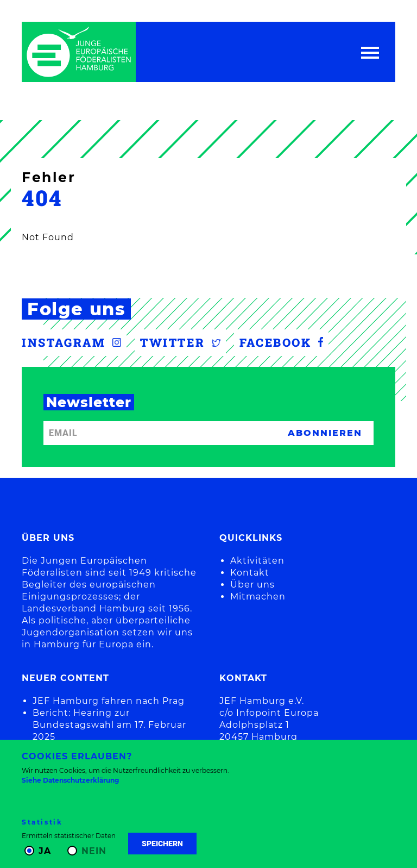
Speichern (162, 844)
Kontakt (250, 573)
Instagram (71, 342)
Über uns (252, 585)
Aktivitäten (257, 561)
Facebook (281, 342)
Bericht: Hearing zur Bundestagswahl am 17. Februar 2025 (109, 725)
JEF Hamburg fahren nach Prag (109, 701)
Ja (45, 851)
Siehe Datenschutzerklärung (70, 780)
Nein (94, 851)
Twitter (180, 342)
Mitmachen (258, 597)
